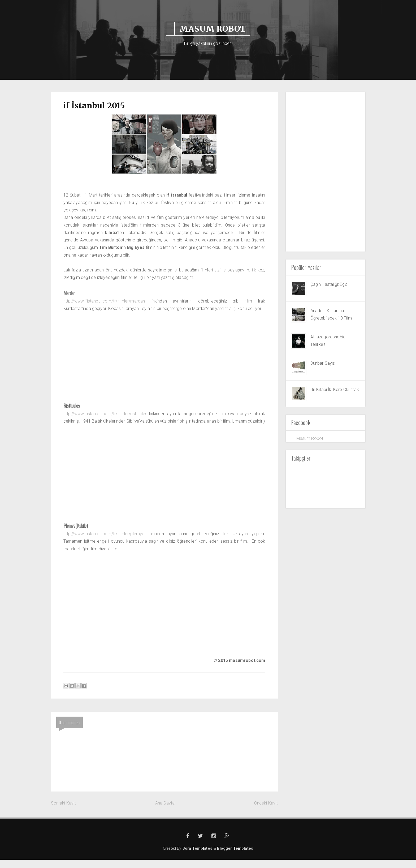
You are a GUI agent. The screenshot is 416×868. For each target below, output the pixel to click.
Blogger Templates (235, 857)
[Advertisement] (326, 172)
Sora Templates (198, 857)
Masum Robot (310, 438)
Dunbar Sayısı (323, 363)
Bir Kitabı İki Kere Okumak (335, 390)
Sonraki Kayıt (63, 811)
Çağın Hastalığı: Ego (329, 284)
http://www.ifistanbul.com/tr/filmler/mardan (105, 301)
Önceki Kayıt (266, 811)
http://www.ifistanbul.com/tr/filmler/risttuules (106, 414)
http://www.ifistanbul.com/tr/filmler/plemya (105, 542)
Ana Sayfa (165, 811)
